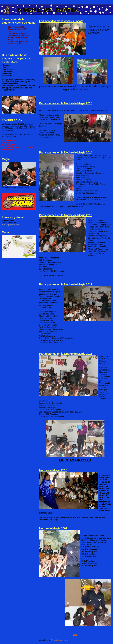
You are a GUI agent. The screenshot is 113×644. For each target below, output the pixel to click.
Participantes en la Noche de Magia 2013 (66, 215)
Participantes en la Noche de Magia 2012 (66, 284)
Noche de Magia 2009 (53, 528)
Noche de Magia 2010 (53, 470)
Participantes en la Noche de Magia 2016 (66, 103)
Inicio (75, 635)
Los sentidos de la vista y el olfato (61, 21)
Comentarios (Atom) (60, 640)
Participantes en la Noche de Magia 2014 (66, 152)
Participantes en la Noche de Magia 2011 (66, 354)
